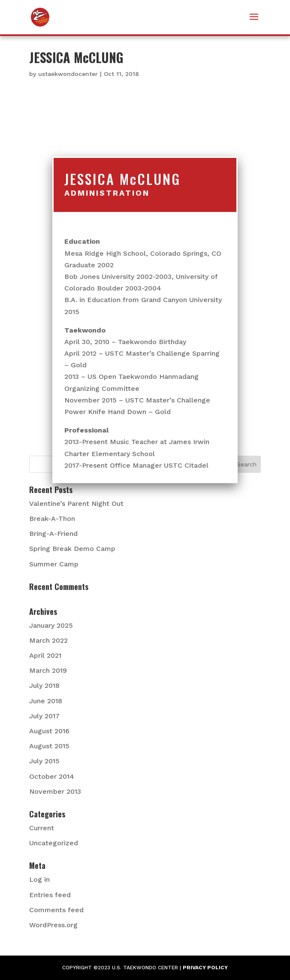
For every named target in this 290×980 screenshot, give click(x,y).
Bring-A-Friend (53, 534)
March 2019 (48, 670)
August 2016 (49, 731)
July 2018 (44, 685)
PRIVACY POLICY (205, 968)
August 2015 (49, 746)
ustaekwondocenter (68, 74)
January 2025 (51, 625)
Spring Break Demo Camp (72, 549)
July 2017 (44, 716)
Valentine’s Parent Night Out (76, 504)
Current (42, 828)
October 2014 (52, 776)
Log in (39, 879)
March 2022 (48, 640)
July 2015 (44, 761)
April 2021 (45, 655)
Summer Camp (54, 564)
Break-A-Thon (52, 519)
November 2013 (55, 791)
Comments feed (56, 910)
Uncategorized (54, 843)
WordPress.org (53, 925)
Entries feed (50, 895)
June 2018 (46, 701)
